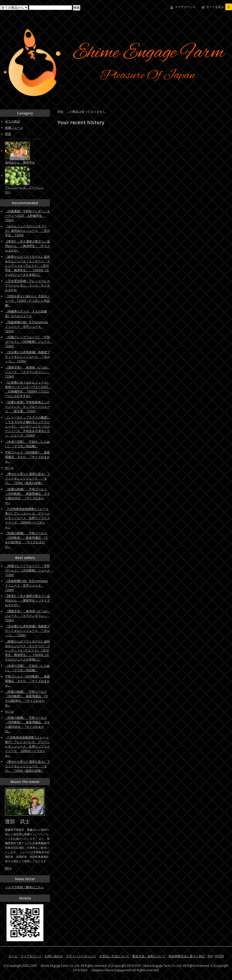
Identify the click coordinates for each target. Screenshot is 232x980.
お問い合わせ (54, 956)
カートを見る (219, 7)
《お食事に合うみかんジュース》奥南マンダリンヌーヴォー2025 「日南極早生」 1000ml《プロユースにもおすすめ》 (28, 389)
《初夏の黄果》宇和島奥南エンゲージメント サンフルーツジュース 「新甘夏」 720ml (27, 407)
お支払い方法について (114, 956)
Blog (8, 868)
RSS (210, 956)
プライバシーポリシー (81, 956)
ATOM (219, 956)
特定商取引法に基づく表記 (187, 956)
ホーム (13, 956)
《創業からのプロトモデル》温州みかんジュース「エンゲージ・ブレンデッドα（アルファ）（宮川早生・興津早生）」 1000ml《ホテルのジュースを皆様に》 (27, 266)
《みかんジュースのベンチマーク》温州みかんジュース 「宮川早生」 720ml (27, 231)
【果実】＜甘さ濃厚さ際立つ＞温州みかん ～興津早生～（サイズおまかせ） (27, 246)
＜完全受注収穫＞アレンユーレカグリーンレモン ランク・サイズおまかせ (27, 285)
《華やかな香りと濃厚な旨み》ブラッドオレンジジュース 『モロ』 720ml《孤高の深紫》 (27, 478)
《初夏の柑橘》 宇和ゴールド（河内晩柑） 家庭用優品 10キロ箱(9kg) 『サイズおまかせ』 (26, 540)
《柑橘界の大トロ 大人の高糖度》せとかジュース (26, 314)
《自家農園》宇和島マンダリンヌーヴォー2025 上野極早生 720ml (27, 216)
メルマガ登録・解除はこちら (24, 887)
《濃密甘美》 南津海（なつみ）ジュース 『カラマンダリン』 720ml (27, 372)
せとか (9, 468)
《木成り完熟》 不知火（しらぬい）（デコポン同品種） (27, 444)
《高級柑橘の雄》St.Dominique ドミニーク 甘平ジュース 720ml (26, 327)
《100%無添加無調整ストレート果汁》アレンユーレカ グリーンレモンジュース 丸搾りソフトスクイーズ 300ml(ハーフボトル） (27, 518)
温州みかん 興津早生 (20, 162)
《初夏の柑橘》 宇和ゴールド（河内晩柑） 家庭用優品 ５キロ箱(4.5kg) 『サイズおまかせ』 (27, 496)
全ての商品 (12, 121)
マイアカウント (185, 7)
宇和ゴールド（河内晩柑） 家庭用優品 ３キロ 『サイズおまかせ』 (27, 457)
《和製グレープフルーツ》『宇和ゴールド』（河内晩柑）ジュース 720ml (29, 342)
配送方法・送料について (149, 956)
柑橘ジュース (14, 128)
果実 (8, 134)
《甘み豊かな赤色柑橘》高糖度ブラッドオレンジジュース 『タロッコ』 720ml (27, 357)
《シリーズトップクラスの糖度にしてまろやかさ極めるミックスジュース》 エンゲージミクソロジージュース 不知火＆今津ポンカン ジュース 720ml (27, 426)
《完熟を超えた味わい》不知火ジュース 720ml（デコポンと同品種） (27, 301)
